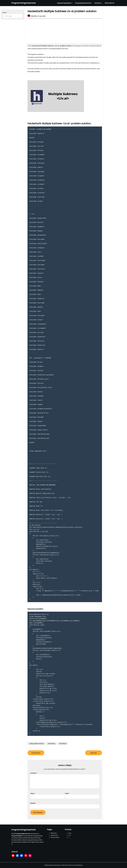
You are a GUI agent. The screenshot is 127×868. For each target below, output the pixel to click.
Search (5, 12)
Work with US (109, 3)
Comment (34, 773)
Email (67, 793)
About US (54, 833)
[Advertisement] (65, 31)
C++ (70, 835)
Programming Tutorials (83, 3)
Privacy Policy (55, 837)
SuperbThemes (78, 865)
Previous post (36, 753)
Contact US (54, 835)
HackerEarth (52, 743)
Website (33, 803)
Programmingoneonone (24, 3)
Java (70, 833)
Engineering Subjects (64, 3)
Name (33, 793)
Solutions (98, 3)
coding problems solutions (37, 743)
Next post (94, 753)
